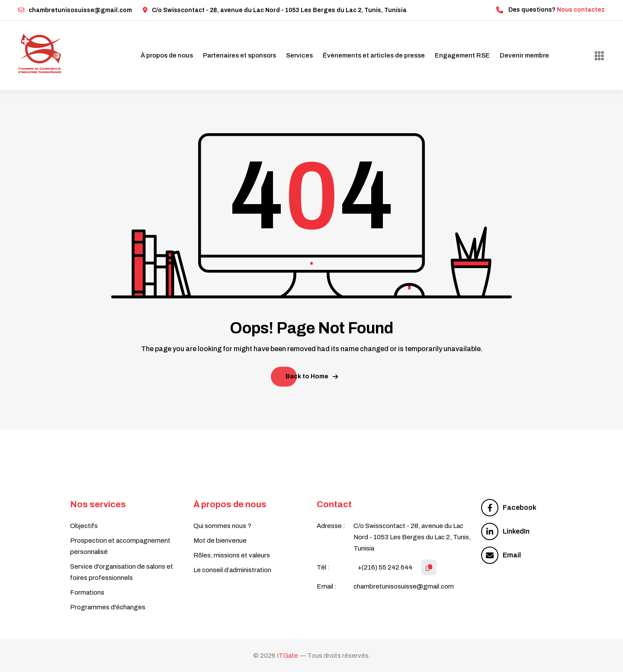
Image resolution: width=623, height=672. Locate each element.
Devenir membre (524, 55)
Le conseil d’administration (232, 570)
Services (299, 55)
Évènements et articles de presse (374, 55)
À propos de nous (167, 55)
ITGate (287, 656)
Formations (87, 592)
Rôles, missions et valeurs (232, 555)
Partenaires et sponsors (239, 55)
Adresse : (331, 526)
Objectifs (84, 526)
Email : (327, 586)
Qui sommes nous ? (222, 526)
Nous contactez (581, 10)
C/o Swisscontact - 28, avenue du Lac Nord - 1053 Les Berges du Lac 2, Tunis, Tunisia (275, 10)
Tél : (323, 567)
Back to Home (312, 376)
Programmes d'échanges (108, 607)
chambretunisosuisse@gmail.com (75, 10)
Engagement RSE (462, 55)
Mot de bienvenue (220, 541)
